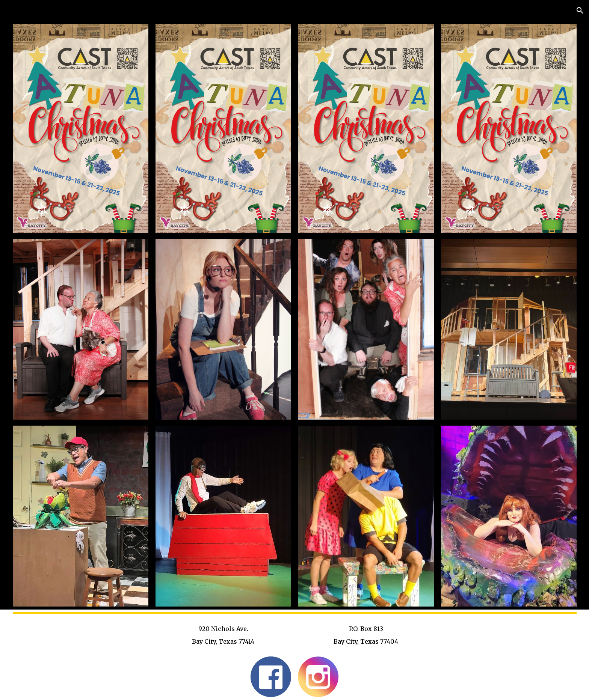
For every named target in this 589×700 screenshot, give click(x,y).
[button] (580, 11)
